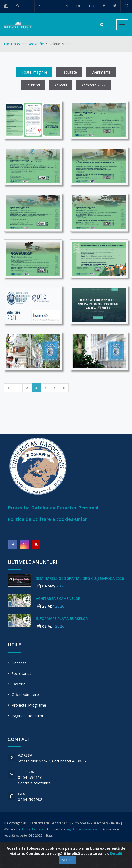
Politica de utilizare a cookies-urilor (47, 519)
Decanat (19, 663)
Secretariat (21, 673)
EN (66, 6)
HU (92, 6)
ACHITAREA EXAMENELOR (58, 598)
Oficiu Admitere (25, 694)
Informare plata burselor (62, 618)
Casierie (19, 684)
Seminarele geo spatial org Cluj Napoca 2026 (80, 578)
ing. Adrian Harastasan (83, 829)
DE (79, 6)
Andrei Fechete (32, 829)
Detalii (116, 853)
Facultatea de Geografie (24, 44)
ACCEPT (67, 860)
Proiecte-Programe (29, 705)
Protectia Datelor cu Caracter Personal (53, 508)
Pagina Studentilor (28, 716)
